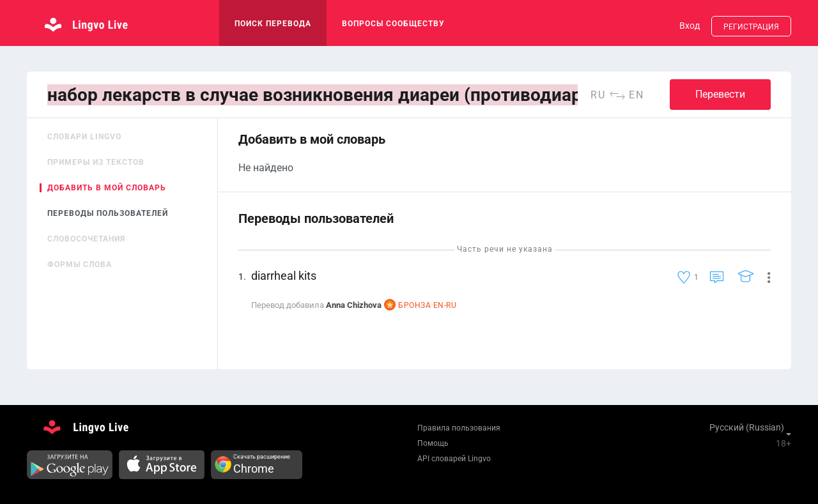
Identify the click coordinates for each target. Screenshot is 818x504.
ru (598, 95)
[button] (764, 277)
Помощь (433, 443)
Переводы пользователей (108, 213)
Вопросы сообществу (393, 24)
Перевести (720, 94)
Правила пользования (459, 428)
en (637, 95)
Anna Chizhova (354, 305)
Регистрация (751, 27)
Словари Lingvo (84, 137)
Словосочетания (86, 239)
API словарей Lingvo (454, 459)
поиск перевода (273, 24)
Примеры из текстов (96, 162)
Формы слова (80, 264)
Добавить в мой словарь (107, 188)
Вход (690, 26)
